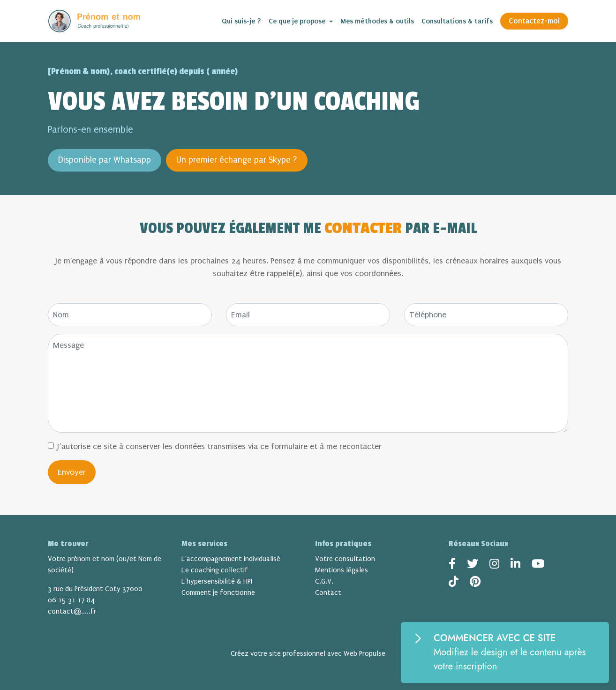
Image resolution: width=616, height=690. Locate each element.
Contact (328, 592)
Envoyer (72, 472)
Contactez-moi (534, 21)
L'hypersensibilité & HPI (217, 581)
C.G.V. (324, 581)
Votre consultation (345, 559)
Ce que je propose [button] (298, 21)
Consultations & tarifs (457, 21)
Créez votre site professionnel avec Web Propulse (308, 653)
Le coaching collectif (215, 570)
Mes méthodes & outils (377, 21)
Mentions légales (342, 570)
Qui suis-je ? (241, 21)
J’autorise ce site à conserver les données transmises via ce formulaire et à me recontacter (219, 446)
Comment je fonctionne (218, 592)
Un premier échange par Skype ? (237, 160)
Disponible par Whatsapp (105, 160)
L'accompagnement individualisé (231, 559)
